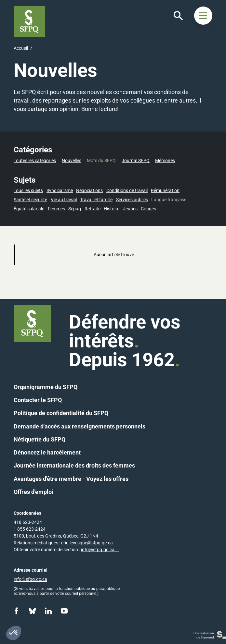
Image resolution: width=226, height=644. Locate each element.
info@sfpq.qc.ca (98, 550)
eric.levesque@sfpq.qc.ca (87, 543)
